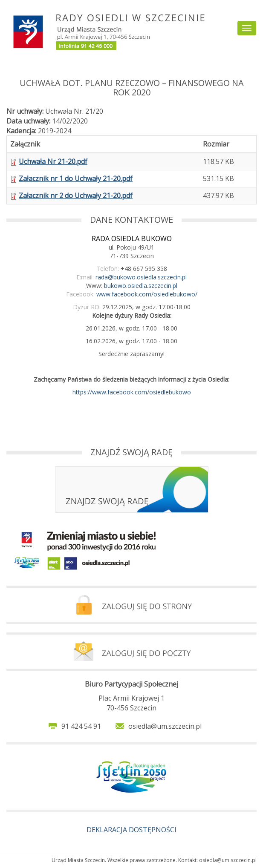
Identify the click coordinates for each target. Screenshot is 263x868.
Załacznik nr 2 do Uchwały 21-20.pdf (76, 195)
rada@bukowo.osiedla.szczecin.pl (141, 277)
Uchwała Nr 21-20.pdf (53, 161)
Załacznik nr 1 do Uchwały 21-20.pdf (76, 178)
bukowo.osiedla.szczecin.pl (141, 286)
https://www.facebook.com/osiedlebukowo (132, 392)
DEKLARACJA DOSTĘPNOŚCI (131, 830)
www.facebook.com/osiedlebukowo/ (147, 294)
